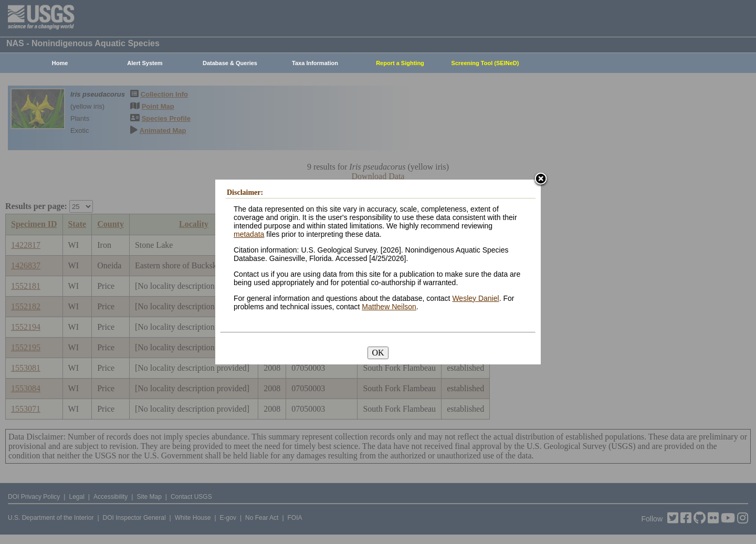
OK (378, 353)
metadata (249, 234)
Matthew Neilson (389, 307)
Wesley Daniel (475, 298)
